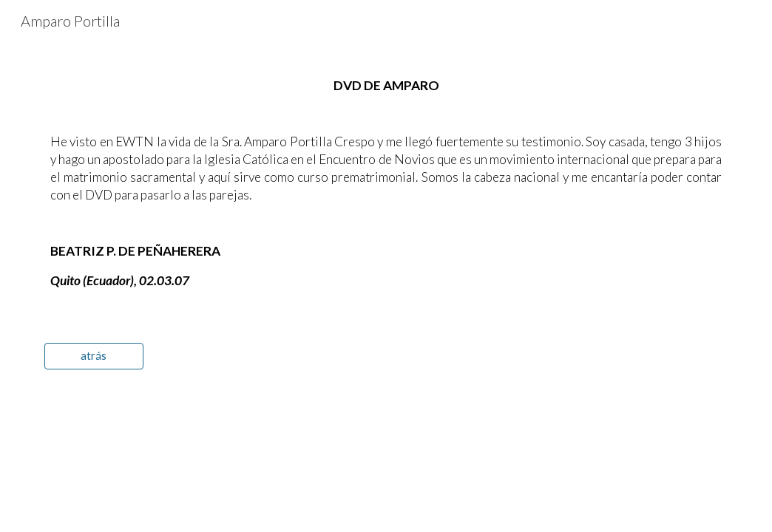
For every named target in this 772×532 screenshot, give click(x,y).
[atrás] (94, 356)
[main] (386, 183)
